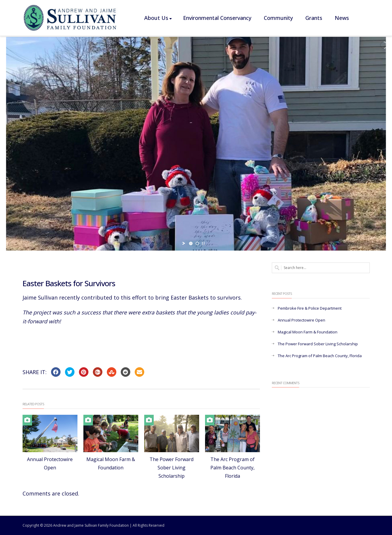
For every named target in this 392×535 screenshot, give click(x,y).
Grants (314, 18)
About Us (158, 18)
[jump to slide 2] (197, 243)
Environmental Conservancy (217, 18)
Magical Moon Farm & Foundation (308, 332)
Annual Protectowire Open (301, 320)
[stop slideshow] (203, 243)
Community (278, 18)
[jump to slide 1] (191, 243)
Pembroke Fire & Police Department (310, 308)
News (342, 18)
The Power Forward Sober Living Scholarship (172, 468)
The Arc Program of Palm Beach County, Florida (232, 468)
